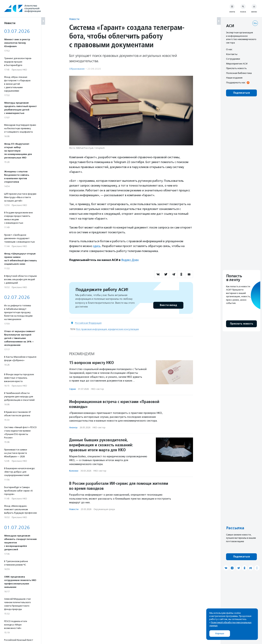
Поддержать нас (236, 82)
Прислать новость (236, 68)
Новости (74, 19)
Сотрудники (233, 59)
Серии (73, 389)
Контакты (232, 54)
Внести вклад (168, 305)
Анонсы (73, 427)
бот (78, 329)
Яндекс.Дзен (130, 260)
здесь (97, 246)
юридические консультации (123, 329)
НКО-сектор (97, 389)
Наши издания (234, 78)
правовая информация (94, 329)
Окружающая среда (104, 509)
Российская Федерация (88, 323)
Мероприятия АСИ (237, 64)
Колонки (74, 471)
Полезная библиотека (239, 73)
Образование (77, 69)
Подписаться (241, 93)
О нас (229, 49)
